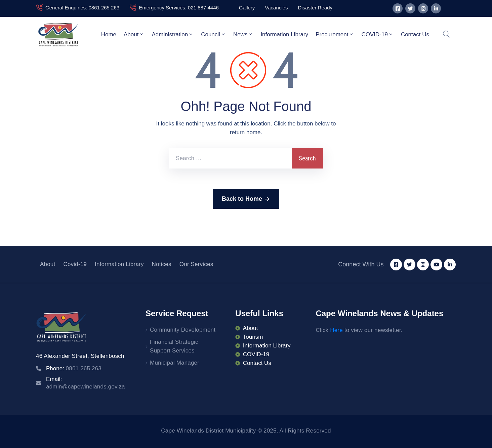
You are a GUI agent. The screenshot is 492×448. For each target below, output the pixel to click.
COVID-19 (377, 34)
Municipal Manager (175, 363)
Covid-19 (75, 264)
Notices (162, 264)
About (134, 34)
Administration (173, 34)
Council (213, 34)
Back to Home (246, 199)
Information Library (284, 34)
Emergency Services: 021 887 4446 (179, 8)
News (243, 34)
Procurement (335, 34)
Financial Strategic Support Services (174, 346)
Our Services (196, 264)
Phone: (74, 368)
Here (336, 330)
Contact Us (415, 34)
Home (109, 34)
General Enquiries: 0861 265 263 (82, 8)
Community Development (183, 330)
